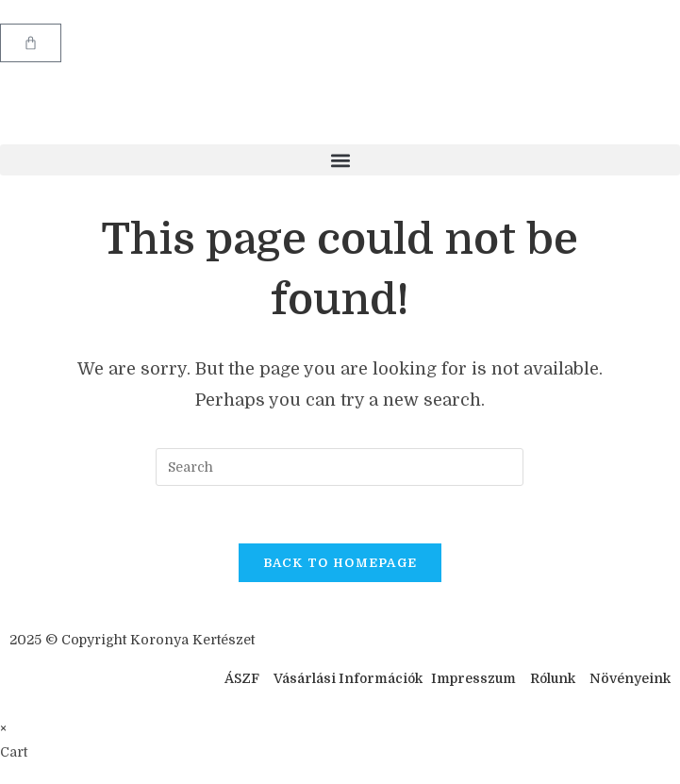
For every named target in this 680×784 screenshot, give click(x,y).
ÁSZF (242, 678)
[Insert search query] (340, 467)
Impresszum (473, 678)
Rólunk (553, 678)
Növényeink (630, 678)
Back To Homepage (340, 563)
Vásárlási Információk (349, 678)
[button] (340, 160)
